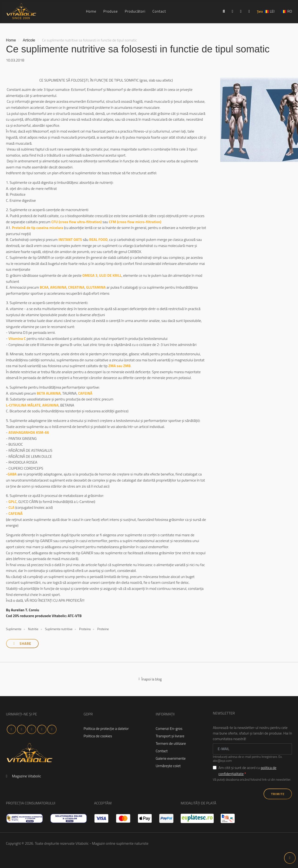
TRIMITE (278, 794)
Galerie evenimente (171, 758)
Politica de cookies (98, 736)
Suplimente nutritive (59, 629)
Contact (159, 11)
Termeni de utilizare (171, 743)
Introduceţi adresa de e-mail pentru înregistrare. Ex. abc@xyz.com (247, 759)
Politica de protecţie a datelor (106, 728)
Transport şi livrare (170, 736)
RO (290, 11)
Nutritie (33, 629)
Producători (135, 11)
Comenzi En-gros (169, 728)
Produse (111, 11)
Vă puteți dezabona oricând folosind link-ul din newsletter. (252, 780)
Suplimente (14, 629)
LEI (272, 11)
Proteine (103, 629)
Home (91, 11)
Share (22, 644)
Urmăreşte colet (168, 766)
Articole (29, 40)
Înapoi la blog (150, 679)
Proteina (85, 629)
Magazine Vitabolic (26, 776)
